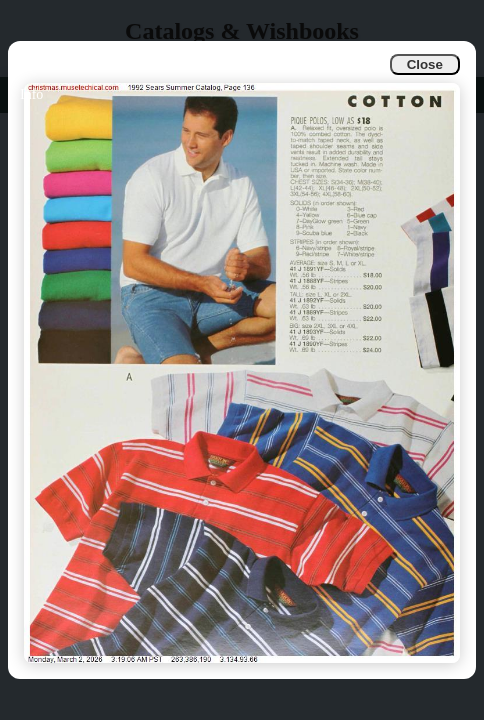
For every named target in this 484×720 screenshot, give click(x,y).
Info (31, 94)
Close (425, 64)
